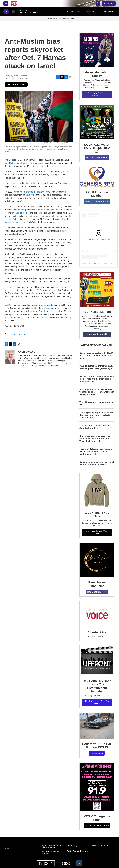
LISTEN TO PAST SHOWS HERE (97, 702)
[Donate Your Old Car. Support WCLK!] (97, 726)
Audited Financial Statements (78, 851)
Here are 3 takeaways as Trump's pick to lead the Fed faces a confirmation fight (96, 452)
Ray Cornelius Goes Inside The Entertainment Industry (97, 686)
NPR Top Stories (20, 334)
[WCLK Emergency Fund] (97, 787)
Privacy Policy (72, 846)
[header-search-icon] (98, 3)
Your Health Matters (97, 312)
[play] (6, 12)
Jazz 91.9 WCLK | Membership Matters (59, 19)
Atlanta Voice (97, 632)
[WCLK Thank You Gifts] (97, 490)
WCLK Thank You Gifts (97, 514)
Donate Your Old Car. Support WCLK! (97, 746)
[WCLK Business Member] (97, 177)
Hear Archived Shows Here (97, 334)
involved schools (19, 213)
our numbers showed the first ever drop (32, 192)
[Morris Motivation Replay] (97, 50)
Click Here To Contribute (97, 826)
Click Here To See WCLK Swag (97, 532)
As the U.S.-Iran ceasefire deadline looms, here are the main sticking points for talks (97, 379)
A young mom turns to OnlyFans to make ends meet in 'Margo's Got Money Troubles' (97, 392)
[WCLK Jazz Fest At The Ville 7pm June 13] (97, 122)
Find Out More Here (97, 592)
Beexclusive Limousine (97, 584)
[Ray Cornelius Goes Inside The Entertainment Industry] (97, 661)
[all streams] (107, 12)
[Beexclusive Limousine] (97, 560)
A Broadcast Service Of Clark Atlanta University (53, 846)
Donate (110, 4)
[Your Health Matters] (97, 289)
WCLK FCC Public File (100, 846)
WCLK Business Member (97, 194)
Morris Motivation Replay (97, 74)
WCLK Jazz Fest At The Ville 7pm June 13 (97, 148)
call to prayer (48, 308)
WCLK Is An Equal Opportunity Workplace (53, 852)
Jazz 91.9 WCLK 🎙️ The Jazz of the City (96, 264)
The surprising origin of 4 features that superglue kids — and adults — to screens (96, 415)
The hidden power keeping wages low (96, 403)
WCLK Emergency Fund (97, 818)
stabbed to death (12, 222)
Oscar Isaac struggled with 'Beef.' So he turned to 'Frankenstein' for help (96, 356)
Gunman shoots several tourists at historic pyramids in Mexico (97, 463)
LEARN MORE (97, 753)
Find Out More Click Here (97, 202)
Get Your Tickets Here (97, 157)
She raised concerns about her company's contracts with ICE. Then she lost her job (95, 439)
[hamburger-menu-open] (6, 3)
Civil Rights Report (13, 163)
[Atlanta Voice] (97, 614)
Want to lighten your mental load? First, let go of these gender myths (97, 367)
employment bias (52, 210)
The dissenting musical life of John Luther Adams (94, 427)
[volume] (13, 12)
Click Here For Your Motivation (97, 94)
